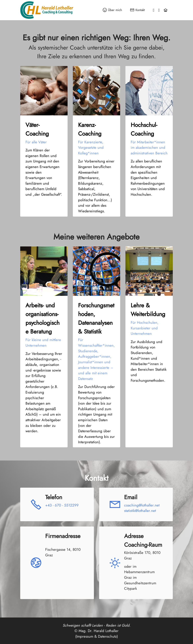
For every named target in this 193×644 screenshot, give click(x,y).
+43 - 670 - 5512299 (62, 517)
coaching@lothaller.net (142, 517)
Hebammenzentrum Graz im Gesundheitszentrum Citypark (140, 592)
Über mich (112, 10)
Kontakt (138, 10)
